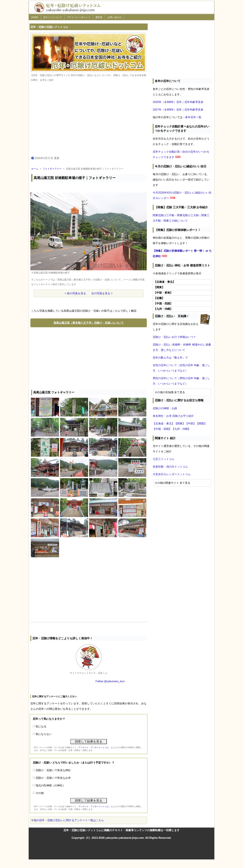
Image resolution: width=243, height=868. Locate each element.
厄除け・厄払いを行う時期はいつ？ (174, 337)
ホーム (35, 169)
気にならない (44, 734)
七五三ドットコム (164, 459)
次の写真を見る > (102, 293)
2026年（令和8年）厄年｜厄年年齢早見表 (178, 102)
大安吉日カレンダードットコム (172, 474)
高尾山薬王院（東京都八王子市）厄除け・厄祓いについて (89, 323)
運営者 (99, 17)
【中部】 (191, 424)
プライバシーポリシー (79, 17)
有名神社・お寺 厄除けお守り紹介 (173, 416)
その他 (40, 793)
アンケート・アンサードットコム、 (95, 747)
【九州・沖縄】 (181, 429)
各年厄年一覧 (193, 117)
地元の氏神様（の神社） (50, 785)
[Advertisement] (89, 358)
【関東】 (180, 424)
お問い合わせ (114, 17)
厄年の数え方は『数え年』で (170, 358)
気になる (41, 726)
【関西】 (201, 424)
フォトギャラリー (52, 169)
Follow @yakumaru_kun (110, 681)
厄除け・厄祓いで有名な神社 (53, 770)
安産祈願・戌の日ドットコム (170, 467)
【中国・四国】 (162, 429)
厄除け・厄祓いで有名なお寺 (53, 778)
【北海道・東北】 (164, 424)
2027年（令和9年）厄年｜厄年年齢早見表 (178, 110)
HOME (35, 17)
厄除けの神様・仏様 (165, 408)
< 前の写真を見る (75, 293)
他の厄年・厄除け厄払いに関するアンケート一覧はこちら (69, 820)
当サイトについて (52, 17)
